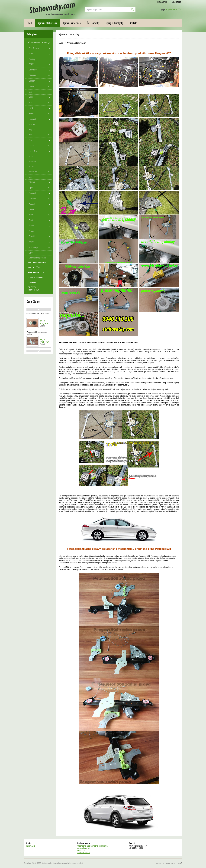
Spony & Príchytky (114, 23)
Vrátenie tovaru (84, 853)
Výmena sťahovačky (47, 23)
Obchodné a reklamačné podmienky (93, 846)
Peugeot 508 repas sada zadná (37, 333)
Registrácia (175, 2)
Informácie (31, 846)
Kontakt (133, 23)
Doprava (81, 850)
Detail (42, 326)
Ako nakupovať (84, 848)
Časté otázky (93, 23)
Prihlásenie (161, 2)
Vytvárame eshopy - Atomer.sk (169, 863)
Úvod (29, 23)
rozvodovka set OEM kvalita (38, 314)
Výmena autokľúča (72, 23)
